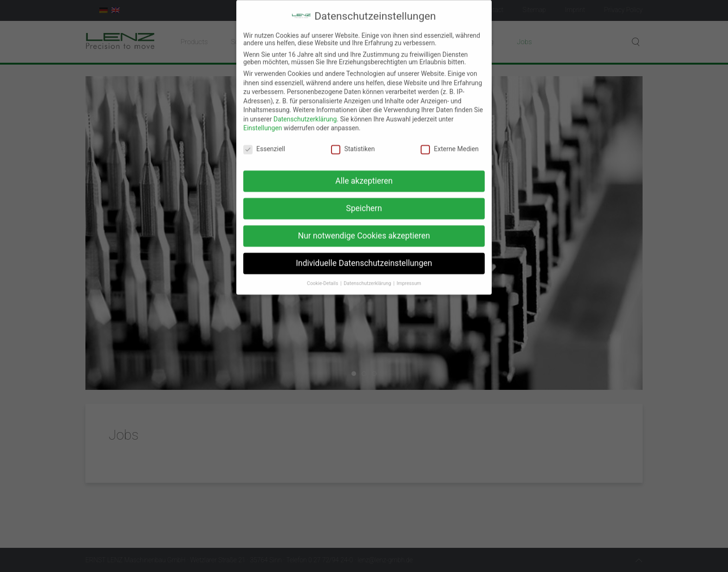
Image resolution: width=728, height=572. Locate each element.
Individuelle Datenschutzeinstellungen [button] (364, 256)
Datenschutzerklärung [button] (368, 276)
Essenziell (264, 142)
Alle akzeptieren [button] (364, 173)
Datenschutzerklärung (305, 112)
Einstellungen (263, 121)
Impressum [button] (409, 276)
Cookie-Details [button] (323, 276)
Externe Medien (449, 142)
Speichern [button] (364, 201)
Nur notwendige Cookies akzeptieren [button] (364, 228)
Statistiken (353, 142)
